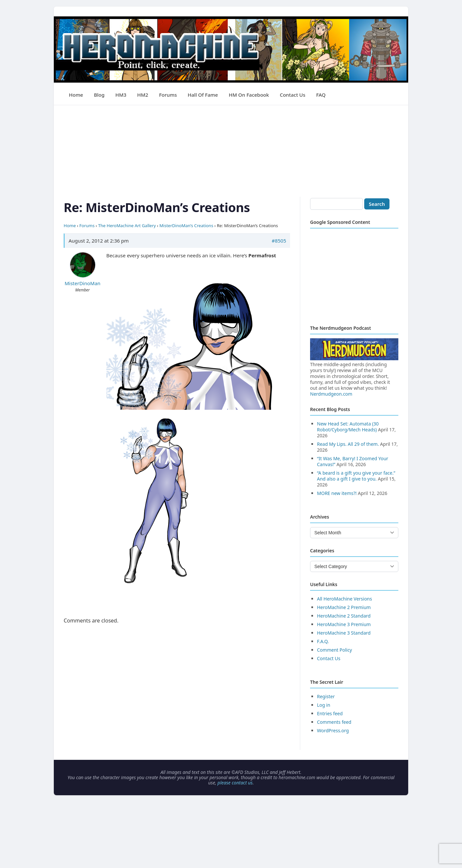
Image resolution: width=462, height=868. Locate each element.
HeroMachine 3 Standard (344, 633)
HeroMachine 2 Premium (344, 607)
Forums (168, 95)
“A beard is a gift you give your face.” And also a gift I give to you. (356, 476)
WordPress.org (333, 730)
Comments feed (334, 722)
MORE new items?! (337, 493)
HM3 (121, 95)
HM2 (143, 95)
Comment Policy (335, 650)
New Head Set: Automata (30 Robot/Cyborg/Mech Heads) (348, 427)
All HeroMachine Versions (345, 599)
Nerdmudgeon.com (331, 394)
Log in (324, 705)
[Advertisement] (231, 151)
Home (76, 95)
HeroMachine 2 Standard (344, 616)
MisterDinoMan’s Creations (186, 226)
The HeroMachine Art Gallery (127, 226)
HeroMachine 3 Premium (344, 624)
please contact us (235, 783)
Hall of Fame (203, 95)
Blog (99, 95)
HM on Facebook (249, 95)
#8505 (279, 241)
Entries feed (330, 713)
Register (326, 696)
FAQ (321, 95)
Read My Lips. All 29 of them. (348, 444)
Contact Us (293, 95)
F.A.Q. (323, 641)
